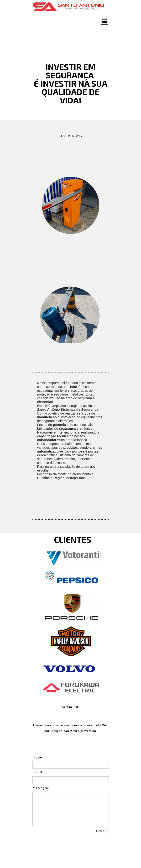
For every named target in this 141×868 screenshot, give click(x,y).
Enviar (101, 831)
